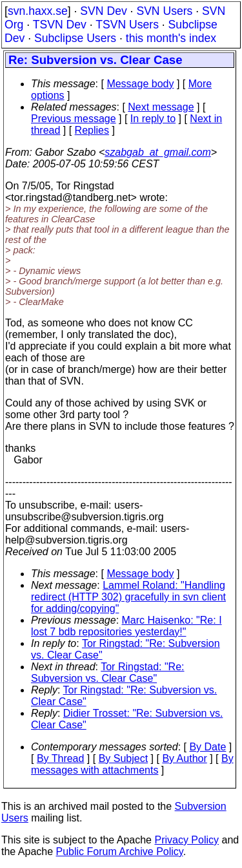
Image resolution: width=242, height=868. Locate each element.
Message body (140, 84)
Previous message (74, 119)
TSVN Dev (60, 25)
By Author (184, 758)
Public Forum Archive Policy (120, 852)
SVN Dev (103, 11)
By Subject (123, 758)
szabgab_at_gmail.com (158, 152)
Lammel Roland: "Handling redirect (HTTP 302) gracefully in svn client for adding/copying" (128, 597)
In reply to (153, 119)
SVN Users (164, 11)
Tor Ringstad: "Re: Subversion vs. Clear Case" (108, 672)
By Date (207, 747)
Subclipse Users (75, 38)
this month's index (171, 38)
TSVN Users (127, 25)
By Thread (61, 758)
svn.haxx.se (38, 11)
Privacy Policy (187, 840)
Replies (92, 130)
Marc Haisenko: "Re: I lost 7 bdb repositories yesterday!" (126, 626)
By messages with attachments (132, 764)
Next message (161, 107)
